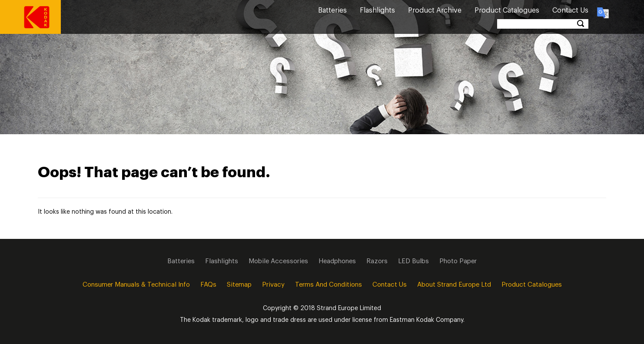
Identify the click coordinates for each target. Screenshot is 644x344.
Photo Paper (458, 261)
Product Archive (435, 10)
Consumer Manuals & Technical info (136, 285)
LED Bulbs (413, 261)
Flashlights (377, 10)
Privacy (273, 285)
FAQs (208, 285)
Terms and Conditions (329, 285)
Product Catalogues (507, 10)
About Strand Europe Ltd (454, 285)
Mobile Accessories (278, 261)
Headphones (337, 261)
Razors (377, 261)
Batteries (332, 10)
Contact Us (570, 10)
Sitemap (239, 285)
